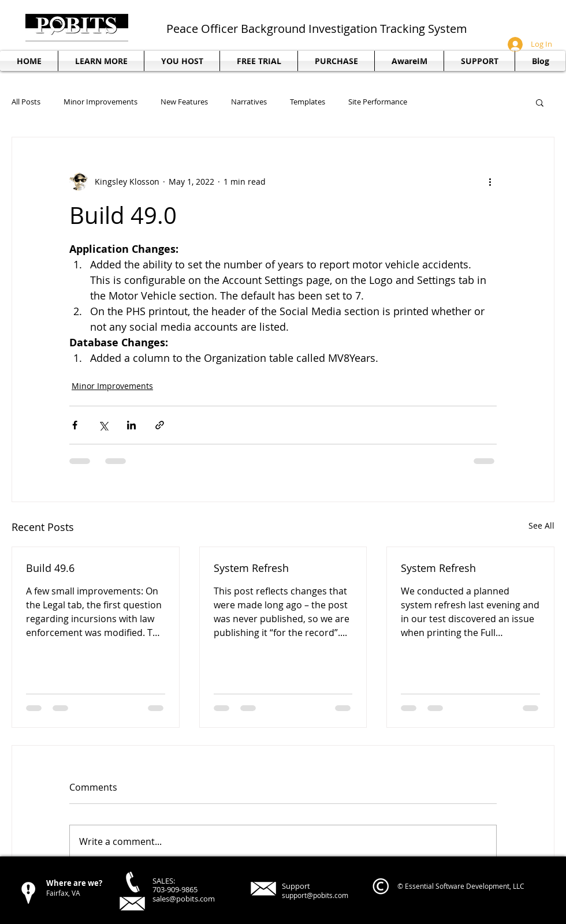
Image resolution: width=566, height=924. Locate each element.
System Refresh (251, 568)
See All (541, 525)
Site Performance (378, 102)
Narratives (249, 102)
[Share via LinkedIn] (131, 425)
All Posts (26, 102)
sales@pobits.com (184, 899)
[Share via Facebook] (75, 425)
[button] (479, 61)
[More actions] (490, 181)
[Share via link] (160, 425)
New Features (184, 102)
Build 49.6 (50, 568)
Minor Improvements (100, 102)
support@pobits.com (315, 895)
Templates (308, 102)
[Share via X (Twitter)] (103, 425)
